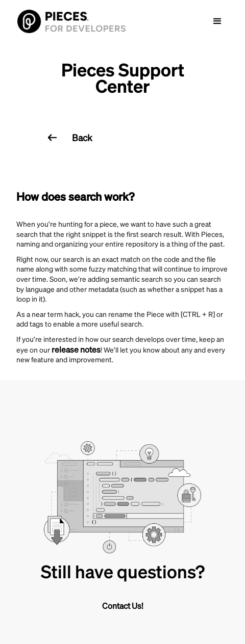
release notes (76, 349)
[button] (217, 21)
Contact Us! (123, 606)
